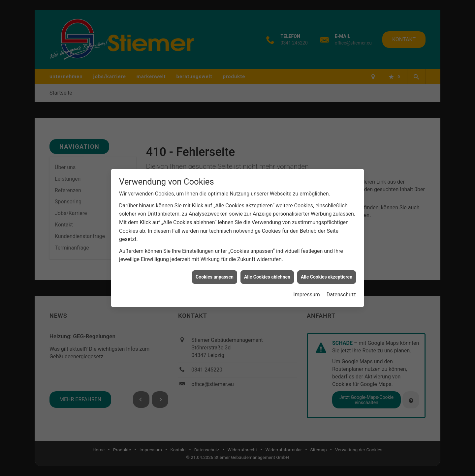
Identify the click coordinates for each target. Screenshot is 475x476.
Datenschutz (341, 292)
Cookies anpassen (215, 274)
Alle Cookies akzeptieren (327, 274)
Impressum (307, 292)
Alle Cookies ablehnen (267, 274)
